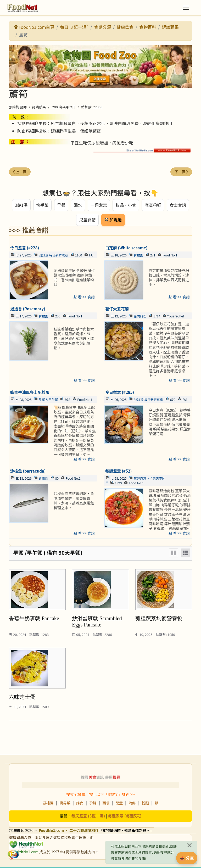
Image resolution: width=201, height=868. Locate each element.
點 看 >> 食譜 (84, 297)
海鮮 (132, 803)
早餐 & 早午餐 (48, 400)
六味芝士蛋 (22, 697)
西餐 (106, 803)
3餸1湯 (21, 205)
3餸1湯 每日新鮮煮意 (53, 256)
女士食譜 (178, 205)
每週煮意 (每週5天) (125, 816)
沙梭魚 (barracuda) (28, 471)
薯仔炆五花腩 (117, 309)
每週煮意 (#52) (118, 471)
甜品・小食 (126, 205)
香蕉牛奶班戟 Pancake (34, 619)
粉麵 (145, 803)
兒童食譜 (87, 220)
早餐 (61, 205)
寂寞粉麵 (153, 205)
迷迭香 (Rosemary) (28, 309)
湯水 (78, 205)
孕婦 (93, 803)
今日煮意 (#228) (25, 248)
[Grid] (174, 553)
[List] (186, 553)
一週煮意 (99, 205)
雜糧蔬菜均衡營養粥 (159, 619)
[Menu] (186, 8)
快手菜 (42, 205)
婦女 (80, 803)
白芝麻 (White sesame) (126, 248)
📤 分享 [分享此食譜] (187, 858)
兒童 (119, 803)
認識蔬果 (39, 107)
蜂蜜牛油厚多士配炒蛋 (30, 393)
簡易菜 (65, 803)
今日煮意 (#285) (120, 393)
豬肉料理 (140, 317)
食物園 (138, 256)
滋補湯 (48, 803)
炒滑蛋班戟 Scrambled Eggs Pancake (97, 622)
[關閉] (189, 845)
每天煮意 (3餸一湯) (88, 816)
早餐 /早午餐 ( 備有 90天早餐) (48, 553)
